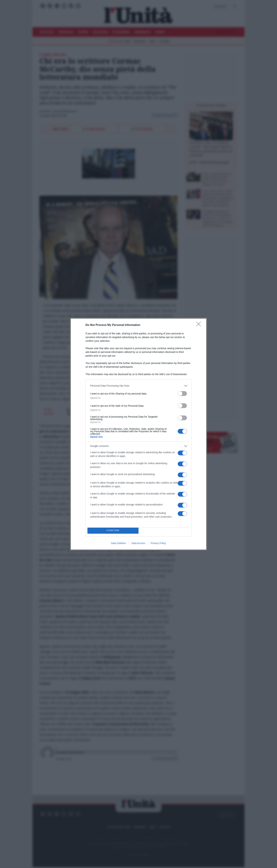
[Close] (200, 325)
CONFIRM (113, 531)
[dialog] (138, 434)
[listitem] (138, 386)
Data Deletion (118, 543)
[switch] (182, 394)
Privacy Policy (158, 543)
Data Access (138, 543)
